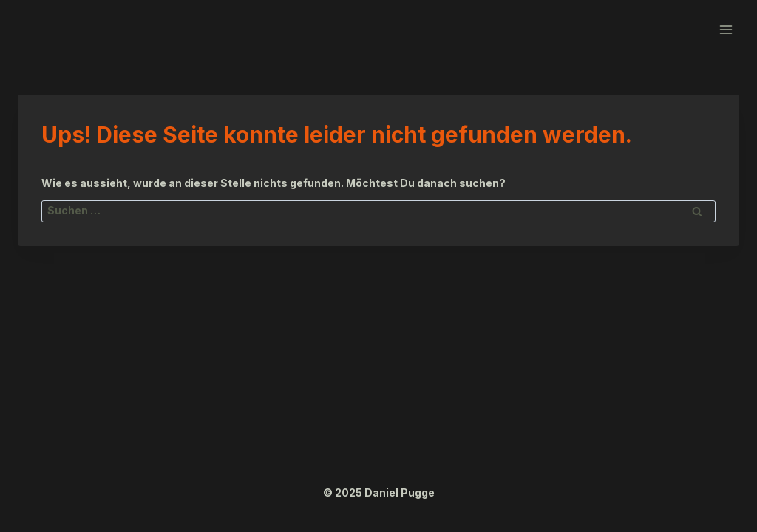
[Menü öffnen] (726, 29)
